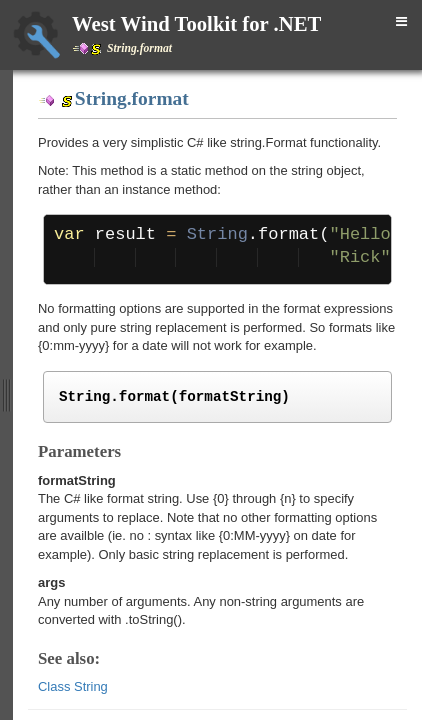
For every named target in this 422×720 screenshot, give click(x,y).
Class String (73, 686)
